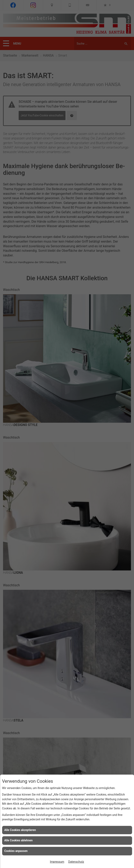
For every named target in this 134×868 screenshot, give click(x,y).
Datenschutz (76, 862)
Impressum (57, 862)
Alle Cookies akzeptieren (20, 830)
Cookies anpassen (16, 851)
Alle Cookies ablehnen (18, 840)
